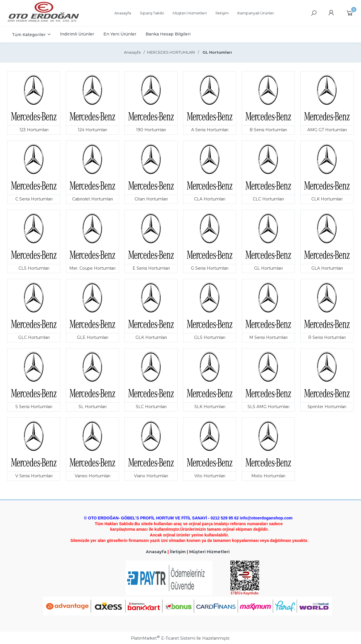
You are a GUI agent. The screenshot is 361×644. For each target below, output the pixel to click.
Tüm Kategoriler (29, 35)
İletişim (178, 552)
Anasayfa (156, 552)
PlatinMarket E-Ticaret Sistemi (163, 638)
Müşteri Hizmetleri (209, 552)
